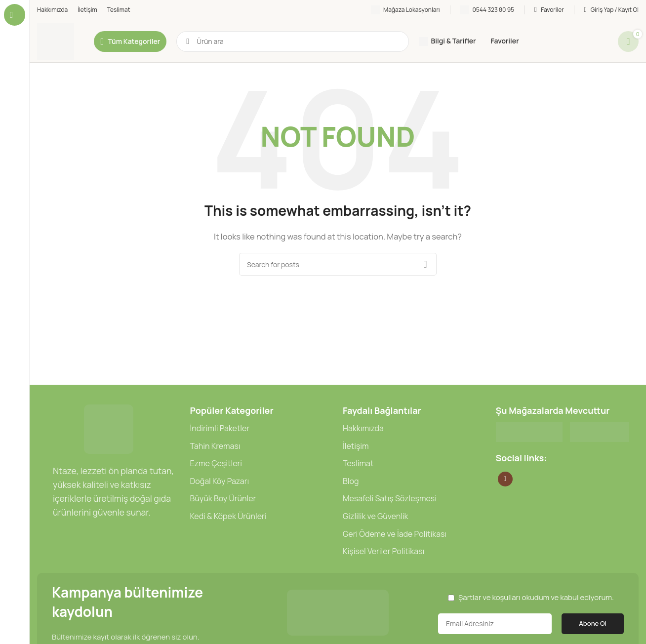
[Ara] (292, 41)
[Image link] (109, 428)
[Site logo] (56, 41)
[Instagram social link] (505, 479)
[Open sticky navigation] (130, 41)
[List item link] (262, 429)
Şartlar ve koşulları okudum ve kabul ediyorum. (536, 597)
